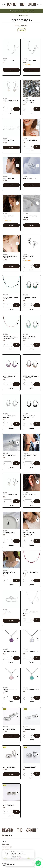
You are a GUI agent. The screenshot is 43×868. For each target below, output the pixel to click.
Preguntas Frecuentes (7, 849)
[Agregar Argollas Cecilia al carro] (36, 734)
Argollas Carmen (9, 455)
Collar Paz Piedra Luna (31, 651)
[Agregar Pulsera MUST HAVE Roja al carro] (36, 461)
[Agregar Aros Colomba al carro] (36, 264)
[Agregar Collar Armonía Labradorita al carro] (36, 539)
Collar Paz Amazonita (31, 689)
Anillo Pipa (7, 611)
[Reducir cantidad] (5, 107)
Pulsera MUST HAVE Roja (30, 455)
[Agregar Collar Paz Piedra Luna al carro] (36, 656)
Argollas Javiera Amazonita (30, 337)
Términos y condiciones (7, 847)
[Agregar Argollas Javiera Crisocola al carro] (36, 303)
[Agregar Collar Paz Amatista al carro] (15, 656)
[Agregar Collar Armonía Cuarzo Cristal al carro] (36, 107)
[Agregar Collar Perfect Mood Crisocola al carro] (15, 303)
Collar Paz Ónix (9, 532)
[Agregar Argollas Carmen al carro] (15, 461)
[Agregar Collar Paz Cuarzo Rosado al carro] (15, 696)
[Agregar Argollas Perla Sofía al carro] (15, 107)
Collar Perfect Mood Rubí (31, 572)
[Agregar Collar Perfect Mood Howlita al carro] (15, 579)
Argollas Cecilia (30, 728)
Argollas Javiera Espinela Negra (30, 416)
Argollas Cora (9, 215)
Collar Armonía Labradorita (29, 533)
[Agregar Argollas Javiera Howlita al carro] (15, 422)
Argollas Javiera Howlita (9, 416)
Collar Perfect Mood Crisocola (10, 297)
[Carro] (41, 4)
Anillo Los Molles (30, 178)
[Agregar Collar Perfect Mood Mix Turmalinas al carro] (15, 343)
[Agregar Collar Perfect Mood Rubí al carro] (36, 579)
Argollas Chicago (30, 494)
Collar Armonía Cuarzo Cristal (29, 101)
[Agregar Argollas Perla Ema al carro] (15, 500)
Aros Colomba (29, 256)
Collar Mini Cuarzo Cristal (30, 216)
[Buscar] (5, 4)
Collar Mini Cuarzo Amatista (10, 256)
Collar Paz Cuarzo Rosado (10, 690)
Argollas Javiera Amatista (9, 376)
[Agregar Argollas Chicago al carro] (36, 500)
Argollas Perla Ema (10, 494)
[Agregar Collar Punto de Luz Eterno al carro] (36, 618)
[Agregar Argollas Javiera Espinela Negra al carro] (36, 422)
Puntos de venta (5, 844)
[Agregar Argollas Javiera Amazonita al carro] (36, 343)
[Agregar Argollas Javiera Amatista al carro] (15, 382)
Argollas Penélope (30, 766)
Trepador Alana (8, 61)
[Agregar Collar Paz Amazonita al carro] (36, 696)
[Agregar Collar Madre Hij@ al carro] (36, 145)
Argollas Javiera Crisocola (30, 297)
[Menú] (2, 4)
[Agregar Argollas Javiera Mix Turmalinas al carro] (36, 382)
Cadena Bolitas (9, 140)
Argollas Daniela (9, 766)
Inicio (16, 15)
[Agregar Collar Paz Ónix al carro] (15, 539)
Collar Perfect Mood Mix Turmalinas (10, 337)
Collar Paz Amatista (10, 651)
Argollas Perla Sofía (10, 100)
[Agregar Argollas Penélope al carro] (36, 772)
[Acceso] (38, 4)
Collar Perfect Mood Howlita (10, 572)
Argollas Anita (9, 804)
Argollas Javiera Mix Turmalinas (31, 376)
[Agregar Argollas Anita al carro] (15, 810)
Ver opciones (11, 70)
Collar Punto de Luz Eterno (31, 612)
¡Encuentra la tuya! (30, 11)
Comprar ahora (11, 110)
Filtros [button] (22, 30)
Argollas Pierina (9, 728)
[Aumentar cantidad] (11, 107)
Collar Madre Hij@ (30, 140)
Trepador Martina (30, 61)
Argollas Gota (9, 178)
